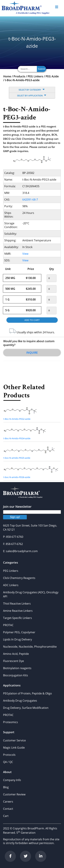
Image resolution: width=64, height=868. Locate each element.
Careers (8, 802)
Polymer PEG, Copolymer (19, 632)
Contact (8, 809)
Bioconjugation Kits (16, 675)
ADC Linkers (11, 585)
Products (19, 76)
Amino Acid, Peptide (16, 654)
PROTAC (8, 625)
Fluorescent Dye (13, 661)
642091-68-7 (30, 200)
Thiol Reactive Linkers (17, 604)
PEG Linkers (35, 76)
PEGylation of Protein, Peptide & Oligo (27, 693)
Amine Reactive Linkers (18, 611)
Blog (6, 787)
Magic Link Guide (14, 748)
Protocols (9, 755)
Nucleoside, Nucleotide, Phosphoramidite (30, 647)
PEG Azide (52, 76)
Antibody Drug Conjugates (20, 701)
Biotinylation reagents (17, 668)
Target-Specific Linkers (17, 618)
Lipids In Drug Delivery (17, 639)
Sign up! (15, 517)
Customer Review (14, 794)
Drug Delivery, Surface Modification (26, 708)
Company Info (12, 780)
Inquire (32, 353)
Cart (6, 816)
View (25, 254)
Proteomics (10, 722)
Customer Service (14, 740)
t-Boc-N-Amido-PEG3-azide (22, 80)
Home (7, 76)
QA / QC (8, 762)
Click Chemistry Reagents (19, 578)
